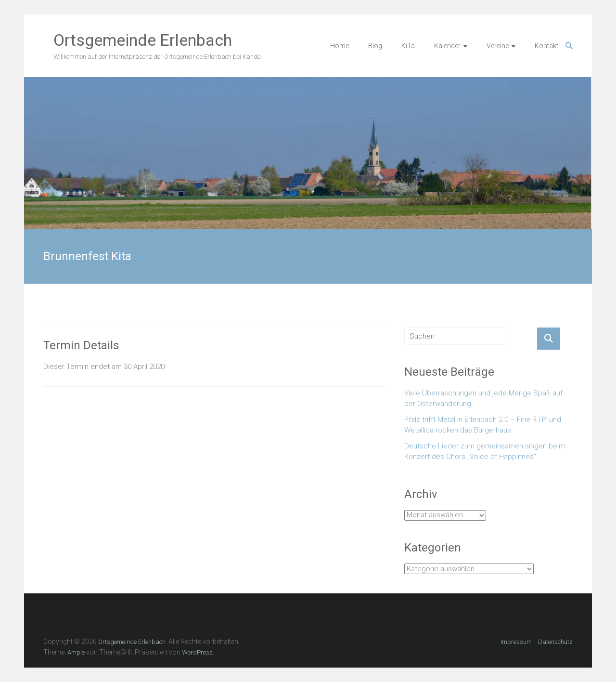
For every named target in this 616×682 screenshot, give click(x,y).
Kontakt (546, 46)
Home (340, 46)
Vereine (498, 46)
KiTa (408, 46)
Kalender (447, 46)
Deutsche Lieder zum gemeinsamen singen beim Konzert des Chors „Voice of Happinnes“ (485, 452)
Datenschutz (555, 642)
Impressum (516, 642)
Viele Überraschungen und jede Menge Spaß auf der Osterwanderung (483, 399)
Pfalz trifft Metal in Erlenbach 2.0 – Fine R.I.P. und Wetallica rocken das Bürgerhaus (483, 425)
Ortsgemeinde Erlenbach (143, 40)
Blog (375, 46)
